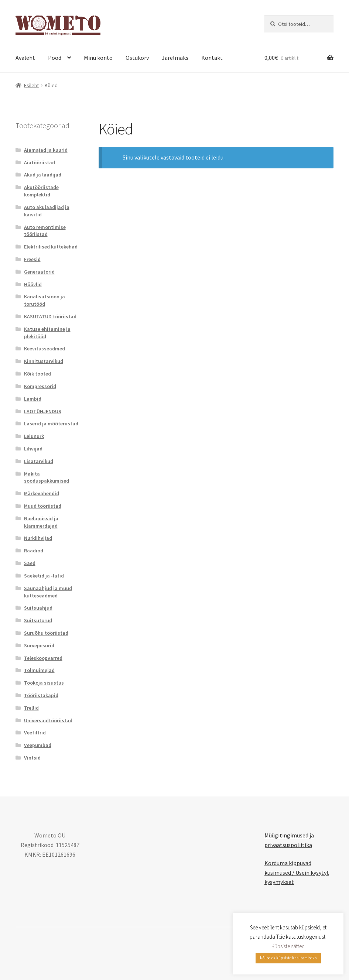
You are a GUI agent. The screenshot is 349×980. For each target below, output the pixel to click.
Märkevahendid (42, 493)
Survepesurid (39, 645)
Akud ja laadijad (43, 175)
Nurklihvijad (38, 538)
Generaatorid (39, 272)
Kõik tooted (37, 374)
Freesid (32, 259)
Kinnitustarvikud (44, 361)
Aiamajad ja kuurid (46, 150)
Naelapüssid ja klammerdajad (41, 522)
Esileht (31, 85)
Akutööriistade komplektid (41, 191)
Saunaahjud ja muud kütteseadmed (48, 592)
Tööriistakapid (41, 695)
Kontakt (212, 58)
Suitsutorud (38, 620)
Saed (30, 563)
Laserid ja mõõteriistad (51, 424)
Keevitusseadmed (45, 349)
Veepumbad (38, 745)
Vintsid (32, 758)
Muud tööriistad (43, 506)
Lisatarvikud (39, 461)
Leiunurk (34, 436)
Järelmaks (175, 58)
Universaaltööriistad (48, 720)
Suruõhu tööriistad (46, 633)
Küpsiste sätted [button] (288, 946)
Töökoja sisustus (44, 683)
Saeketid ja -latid (44, 576)
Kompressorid (40, 386)
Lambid (33, 399)
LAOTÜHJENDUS (43, 411)
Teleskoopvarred (43, 658)
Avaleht (25, 58)
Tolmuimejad (39, 670)
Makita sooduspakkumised (47, 477)
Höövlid (33, 284)
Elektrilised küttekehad (51, 247)
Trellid (31, 708)
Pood (55, 58)
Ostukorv (137, 58)
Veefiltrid (35, 733)
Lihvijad (33, 449)
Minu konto (98, 58)
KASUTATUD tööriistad (50, 316)
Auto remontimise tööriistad (45, 231)
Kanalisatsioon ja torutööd (45, 300)
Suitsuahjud (38, 608)
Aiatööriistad (40, 162)
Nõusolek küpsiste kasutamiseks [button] (288, 958)
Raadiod (34, 551)
